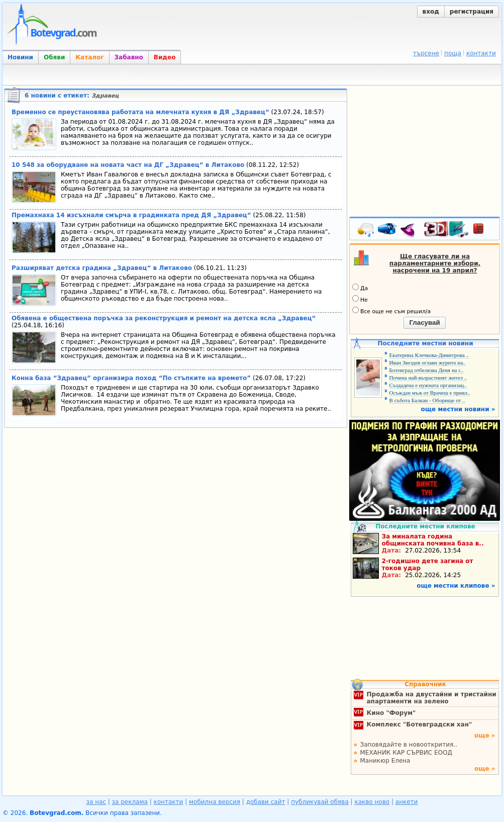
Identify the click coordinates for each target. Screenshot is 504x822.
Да (360, 288)
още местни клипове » (456, 586)
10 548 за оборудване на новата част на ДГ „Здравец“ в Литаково (128, 165)
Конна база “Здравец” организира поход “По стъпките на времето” (131, 378)
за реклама (130, 802)
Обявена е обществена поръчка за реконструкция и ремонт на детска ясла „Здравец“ (164, 318)
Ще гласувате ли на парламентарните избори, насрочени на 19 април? (435, 263)
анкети (407, 802)
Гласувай (424, 323)
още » (485, 736)
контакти (481, 53)
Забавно (129, 57)
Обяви (54, 57)
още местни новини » (458, 409)
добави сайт (266, 802)
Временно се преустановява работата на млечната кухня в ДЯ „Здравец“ (140, 112)
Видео (165, 57)
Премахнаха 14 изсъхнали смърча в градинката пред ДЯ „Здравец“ (131, 215)
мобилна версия (215, 802)
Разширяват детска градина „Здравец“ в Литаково (102, 268)
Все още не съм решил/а (391, 311)
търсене (426, 53)
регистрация (472, 12)
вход (431, 12)
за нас (96, 802)
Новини (20, 57)
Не (360, 299)
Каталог (89, 57)
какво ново (372, 802)
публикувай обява (320, 802)
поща (453, 53)
